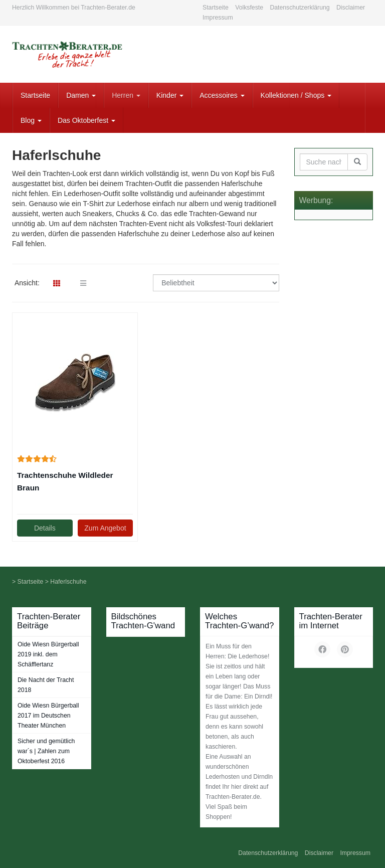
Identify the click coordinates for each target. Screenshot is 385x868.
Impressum (218, 18)
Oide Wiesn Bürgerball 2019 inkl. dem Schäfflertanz (48, 654)
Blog (31, 120)
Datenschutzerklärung (300, 8)
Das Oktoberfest (86, 120)
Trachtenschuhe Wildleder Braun (65, 481)
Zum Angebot (105, 528)
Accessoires (222, 95)
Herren (126, 95)
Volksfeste (249, 8)
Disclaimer (351, 8)
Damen (81, 95)
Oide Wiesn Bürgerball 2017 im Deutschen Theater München (48, 716)
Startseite (216, 8)
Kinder (170, 95)
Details (45, 528)
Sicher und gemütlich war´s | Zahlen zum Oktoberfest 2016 (46, 751)
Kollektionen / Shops (296, 95)
